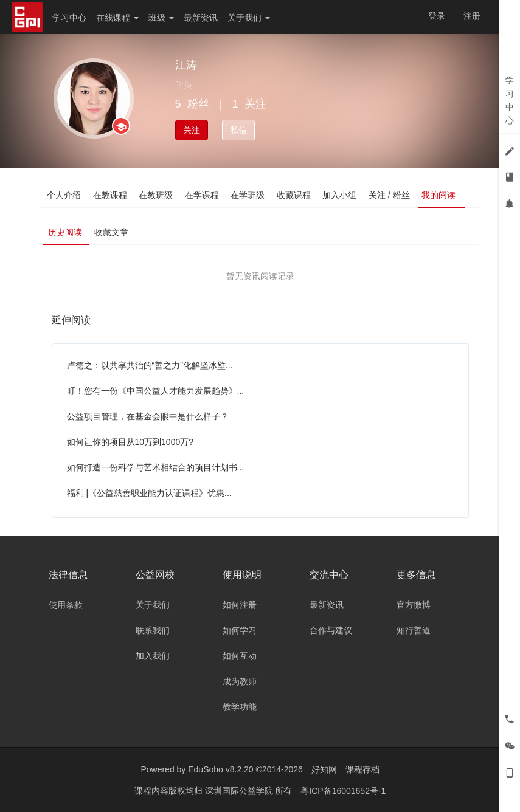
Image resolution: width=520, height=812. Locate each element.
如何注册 (240, 605)
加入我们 (153, 656)
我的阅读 (441, 195)
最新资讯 (201, 18)
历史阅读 (66, 232)
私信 (238, 130)
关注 (192, 130)
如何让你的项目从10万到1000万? (130, 442)
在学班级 (249, 195)
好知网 (324, 769)
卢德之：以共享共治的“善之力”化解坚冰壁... (150, 365)
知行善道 (414, 630)
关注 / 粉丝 (392, 195)
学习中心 (69, 18)
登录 (437, 16)
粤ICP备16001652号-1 (343, 791)
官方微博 (414, 605)
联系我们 (153, 630)
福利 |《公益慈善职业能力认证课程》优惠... (149, 493)
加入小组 (342, 195)
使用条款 (66, 605)
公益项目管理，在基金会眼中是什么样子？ (148, 416)
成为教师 (240, 681)
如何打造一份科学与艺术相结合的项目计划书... (156, 467)
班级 (161, 18)
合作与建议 (331, 630)
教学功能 (240, 707)
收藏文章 (112, 232)
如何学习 (240, 630)
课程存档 (362, 769)
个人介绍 (64, 195)
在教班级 (157, 195)
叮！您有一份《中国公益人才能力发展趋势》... (156, 391)
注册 (472, 16)
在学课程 (203, 195)
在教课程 (111, 195)
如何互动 (240, 656)
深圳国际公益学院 (240, 791)
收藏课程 (296, 195)
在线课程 (117, 18)
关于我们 (249, 18)
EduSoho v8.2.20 (220, 769)
